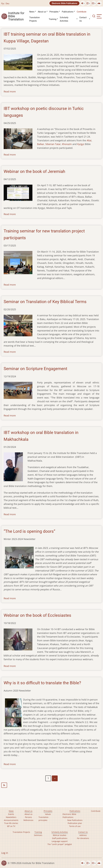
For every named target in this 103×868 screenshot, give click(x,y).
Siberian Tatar (53, 144)
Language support (60, 841)
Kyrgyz (81, 144)
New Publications (75, 820)
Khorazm (67, 144)
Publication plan (75, 823)
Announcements (11, 820)
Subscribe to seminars (51, 785)
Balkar (41, 144)
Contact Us (83, 19)
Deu (7, 3)
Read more (10, 91)
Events (11, 814)
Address (83, 835)
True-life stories (11, 823)
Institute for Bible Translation (16, 16)
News (32, 12)
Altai (89, 140)
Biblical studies (60, 835)
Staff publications (60, 838)
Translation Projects (35, 19)
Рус (3, 3)
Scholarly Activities (64, 19)
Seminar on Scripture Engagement (35, 369)
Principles (54, 12)
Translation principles (44, 819)
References (28, 820)
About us (42, 12)
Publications (68, 12)
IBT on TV (11, 826)
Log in (5, 853)
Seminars (38, 835)
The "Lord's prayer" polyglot (60, 844)
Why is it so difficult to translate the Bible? (42, 683)
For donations (83, 838)
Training (53, 19)
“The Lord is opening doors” (29, 531)
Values (48, 814)
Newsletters (11, 817)
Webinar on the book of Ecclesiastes (37, 615)
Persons (28, 817)
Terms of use (75, 826)
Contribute (81, 12)
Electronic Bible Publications (64, 3)
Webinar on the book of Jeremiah (34, 171)
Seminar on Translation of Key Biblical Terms (45, 302)
